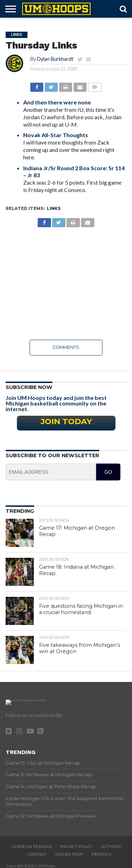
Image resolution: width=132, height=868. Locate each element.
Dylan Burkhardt (55, 59)
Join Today (66, 421)
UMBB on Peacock (32, 843)
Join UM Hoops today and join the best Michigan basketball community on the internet (56, 403)
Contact (37, 850)
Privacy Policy (76, 843)
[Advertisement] (66, 283)
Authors (111, 843)
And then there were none (57, 102)
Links (54, 208)
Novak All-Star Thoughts (56, 135)
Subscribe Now (29, 387)
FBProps (101, 850)
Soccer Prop (69, 850)
